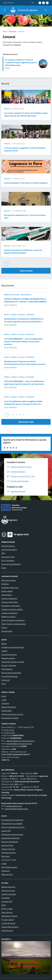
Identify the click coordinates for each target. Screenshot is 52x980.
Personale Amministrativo (11, 564)
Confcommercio (7, 930)
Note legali (5, 856)
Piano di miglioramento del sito (13, 827)
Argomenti (12, 31)
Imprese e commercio (9, 613)
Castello (4, 651)
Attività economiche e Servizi (12, 714)
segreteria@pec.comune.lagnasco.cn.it (20, 741)
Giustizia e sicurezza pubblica (12, 609)
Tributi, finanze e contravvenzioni (14, 624)
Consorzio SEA (7, 901)
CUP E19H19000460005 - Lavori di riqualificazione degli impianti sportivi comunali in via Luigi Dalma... (24, 383)
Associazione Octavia (9, 916)
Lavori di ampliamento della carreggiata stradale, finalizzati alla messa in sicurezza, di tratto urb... (23, 403)
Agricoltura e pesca (8, 580)
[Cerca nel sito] (46, 10)
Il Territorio (5, 703)
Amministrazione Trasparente (12, 820)
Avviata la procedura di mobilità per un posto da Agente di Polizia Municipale (23, 251)
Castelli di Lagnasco (9, 894)
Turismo (4, 627)
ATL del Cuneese (8, 920)
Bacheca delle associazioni (11, 673)
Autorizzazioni (7, 595)
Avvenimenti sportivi (9, 655)
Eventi (4, 696)
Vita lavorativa (7, 631)
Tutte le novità (26, 271)
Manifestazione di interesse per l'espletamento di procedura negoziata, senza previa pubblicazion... (24, 320)
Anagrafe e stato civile (10, 588)
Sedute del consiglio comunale (13, 662)
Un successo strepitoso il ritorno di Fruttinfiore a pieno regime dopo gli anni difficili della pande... (21, 62)
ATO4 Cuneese (7, 909)
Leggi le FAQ (6, 831)
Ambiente (5, 584)
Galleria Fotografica (9, 707)
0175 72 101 (9, 730)
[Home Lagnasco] (23, 10)
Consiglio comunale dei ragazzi (13, 647)
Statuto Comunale (8, 849)
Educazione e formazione (11, 606)
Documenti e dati (26, 422)
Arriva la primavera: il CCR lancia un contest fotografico (26, 183)
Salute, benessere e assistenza (13, 620)
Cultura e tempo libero (10, 602)
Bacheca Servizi (7, 845)
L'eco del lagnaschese (9, 676)
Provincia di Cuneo (8, 891)
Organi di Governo (8, 546)
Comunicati (6, 680)
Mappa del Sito (7, 874)
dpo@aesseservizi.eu (14, 806)
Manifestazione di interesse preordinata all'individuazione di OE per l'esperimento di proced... (25, 363)
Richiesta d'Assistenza (10, 842)
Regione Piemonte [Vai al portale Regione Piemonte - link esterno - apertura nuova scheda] (9, 3)
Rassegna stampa (8, 658)
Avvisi (4, 684)
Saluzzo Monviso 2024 (10, 927)
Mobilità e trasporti (8, 617)
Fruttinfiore (6, 898)
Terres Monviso (7, 912)
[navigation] (5, 10)
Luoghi (4, 700)
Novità (7, 109)
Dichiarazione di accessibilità (12, 823)
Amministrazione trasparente (18, 295)
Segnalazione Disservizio (11, 838)
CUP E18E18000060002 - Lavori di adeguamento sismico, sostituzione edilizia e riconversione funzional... (24, 342)
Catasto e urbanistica (9, 598)
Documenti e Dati (8, 557)
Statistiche (5, 871)
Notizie (4, 644)
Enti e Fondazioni (8, 560)
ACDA (4, 905)
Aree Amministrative (9, 550)
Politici (4, 568)
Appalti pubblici (7, 591)
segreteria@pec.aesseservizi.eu (17, 809)
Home (5, 31)
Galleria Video (6, 711)
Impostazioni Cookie (9, 860)
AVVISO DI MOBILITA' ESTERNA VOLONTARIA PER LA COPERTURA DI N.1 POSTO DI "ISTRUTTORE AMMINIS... (26, 300)
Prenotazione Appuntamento (12, 834)
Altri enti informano (9, 665)
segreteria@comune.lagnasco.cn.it (19, 744)
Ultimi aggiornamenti (9, 867)
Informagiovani (7, 669)
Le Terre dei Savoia (8, 923)
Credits (4, 863)
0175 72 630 (10, 733)
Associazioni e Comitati (10, 718)
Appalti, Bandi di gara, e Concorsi (19, 315)
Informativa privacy (9, 853)
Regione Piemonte (8, 887)
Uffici (3, 553)
